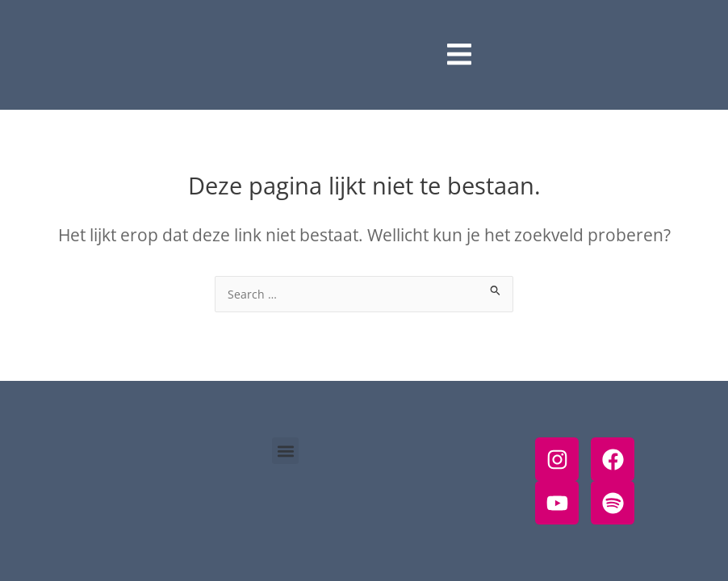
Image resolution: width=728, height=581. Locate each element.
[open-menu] (459, 55)
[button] (285, 451)
